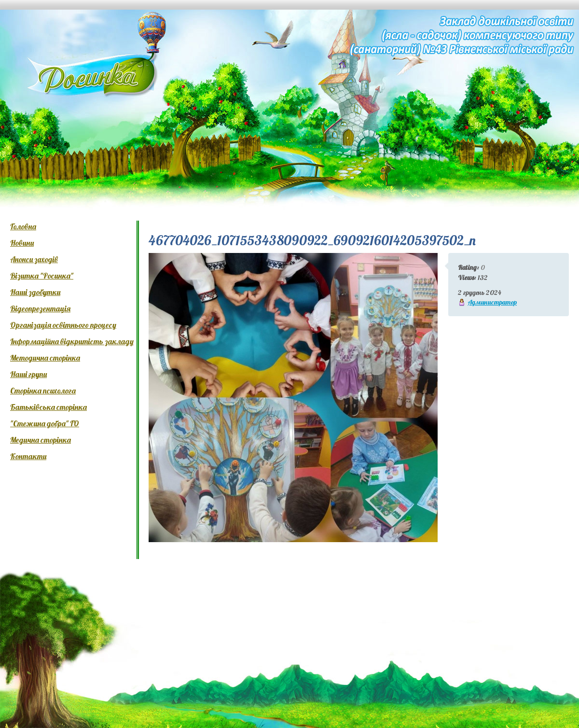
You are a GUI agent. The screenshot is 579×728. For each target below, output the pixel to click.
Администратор (492, 302)
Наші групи (28, 374)
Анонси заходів (34, 259)
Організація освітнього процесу (63, 325)
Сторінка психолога (43, 391)
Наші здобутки (35, 292)
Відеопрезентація (40, 308)
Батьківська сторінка (48, 407)
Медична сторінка (41, 440)
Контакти (28, 456)
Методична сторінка (45, 358)
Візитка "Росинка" (42, 276)
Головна (23, 226)
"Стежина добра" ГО (45, 423)
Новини (22, 243)
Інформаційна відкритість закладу (72, 341)
